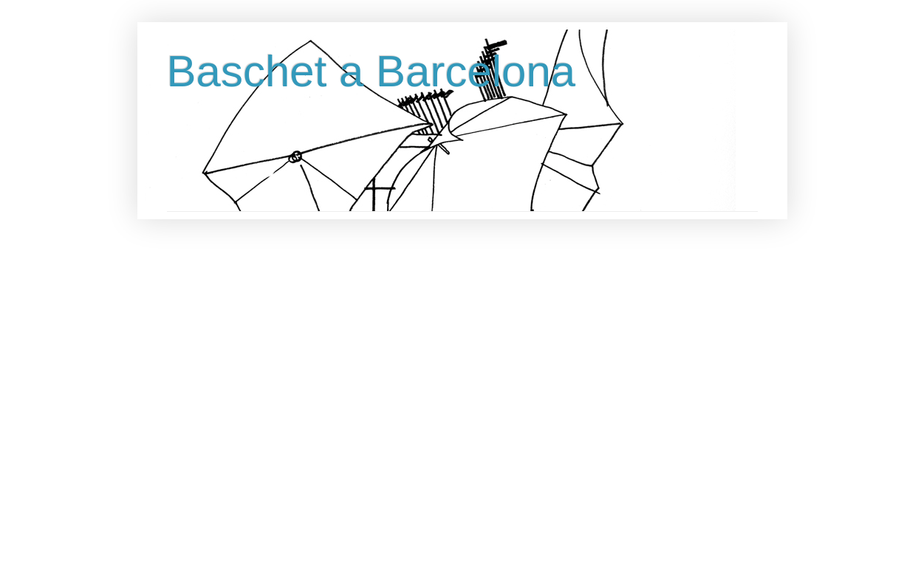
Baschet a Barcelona (372, 71)
